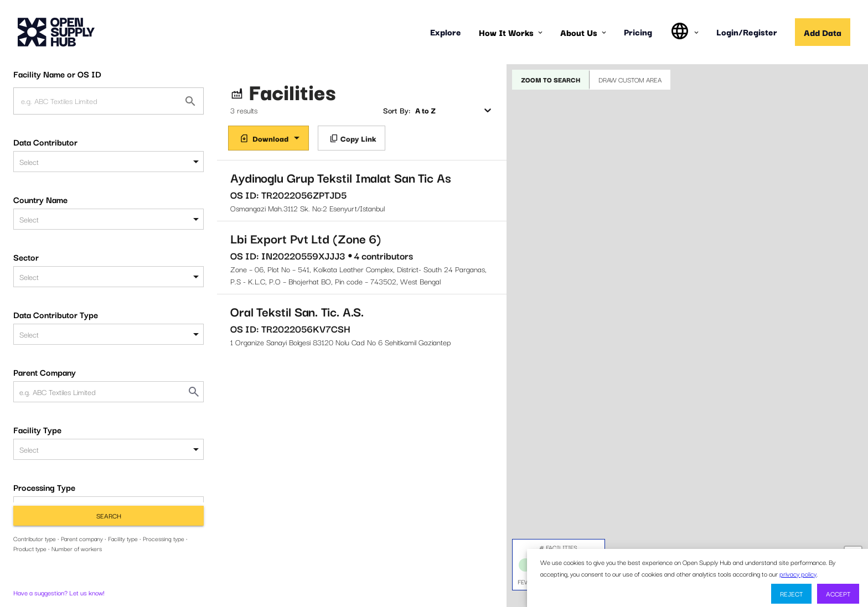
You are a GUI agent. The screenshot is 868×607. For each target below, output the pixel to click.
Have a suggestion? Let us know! (59, 592)
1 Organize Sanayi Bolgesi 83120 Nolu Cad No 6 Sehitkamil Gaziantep (362, 325)
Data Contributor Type (56, 314)
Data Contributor (45, 142)
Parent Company (45, 372)
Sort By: (397, 110)
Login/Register (747, 32)
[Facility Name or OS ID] (190, 101)
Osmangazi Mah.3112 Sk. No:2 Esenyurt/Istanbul (362, 191)
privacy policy (798, 574)
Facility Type (37, 429)
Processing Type (44, 487)
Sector (26, 257)
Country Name (40, 199)
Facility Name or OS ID (57, 74)
